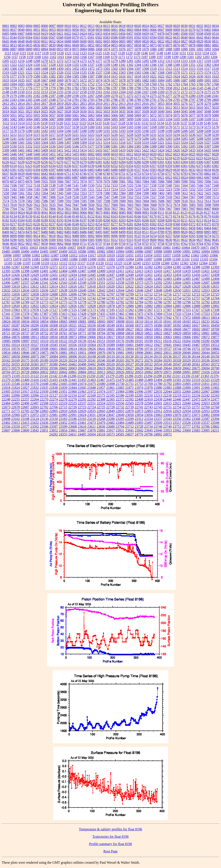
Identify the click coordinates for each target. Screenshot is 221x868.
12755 (186, 298)
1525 (52, 73)
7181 (6, 189)
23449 (54, 423)
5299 (6, 143)
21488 (139, 380)
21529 (215, 380)
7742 (21, 209)
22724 (92, 407)
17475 (139, 314)
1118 (45, 53)
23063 (158, 415)
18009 (196, 318)
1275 (83, 61)
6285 (130, 162)
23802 (215, 427)
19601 (54, 349)
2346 (37, 100)
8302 (153, 224)
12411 (120, 271)
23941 (129, 430)
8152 (91, 216)
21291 (139, 376)
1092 (200, 49)
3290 (76, 108)
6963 (200, 178)
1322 (13, 65)
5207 (192, 131)
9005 (29, 236)
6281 (99, 162)
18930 (54, 337)
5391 (177, 146)
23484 (120, 423)
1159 (30, 57)
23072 (186, 415)
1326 (37, 65)
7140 (68, 185)
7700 (6, 209)
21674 (82, 384)
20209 (54, 360)
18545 (54, 329)
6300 (153, 162)
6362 (192, 166)
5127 (114, 123)
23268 (101, 419)
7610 (184, 201)
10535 (73, 251)
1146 (144, 53)
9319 (145, 240)
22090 (16, 395)
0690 (83, 41)
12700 (82, 294)
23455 (73, 423)
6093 (21, 158)
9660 (52, 244)
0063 (130, 30)
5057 (52, 115)
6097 (52, 158)
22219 (177, 395)
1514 (184, 69)
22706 (54, 407)
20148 (205, 357)
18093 (101, 322)
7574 (6, 201)
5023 (29, 111)
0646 (13, 41)
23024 (82, 415)
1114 (15, 53)
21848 (92, 388)
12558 (120, 283)
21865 (120, 388)
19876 (54, 353)
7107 (21, 185)
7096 (208, 181)
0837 (44, 45)
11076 (26, 259)
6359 (169, 166)
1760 (153, 84)
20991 (186, 372)
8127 (207, 213)
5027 (60, 111)
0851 (83, 45)
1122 (76, 53)
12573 (139, 283)
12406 (73, 271)
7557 (153, 197)
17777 (101, 318)
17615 (35, 318)
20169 (16, 360)
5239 (215, 135)
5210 (215, 131)
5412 (68, 150)
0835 (29, 45)
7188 (60, 189)
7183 (21, 189)
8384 (37, 228)
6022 (169, 154)
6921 (161, 178)
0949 (52, 49)
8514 (153, 232)
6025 (192, 154)
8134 (13, 216)
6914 (107, 178)
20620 (110, 368)
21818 (6, 388)
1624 (177, 76)
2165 (130, 92)
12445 (92, 275)
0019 (130, 26)
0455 (114, 34)
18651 (158, 329)
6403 (76, 170)
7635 (52, 205)
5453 (68, 154)
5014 (184, 108)
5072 (153, 115)
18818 (129, 333)
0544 (13, 37)
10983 (110, 251)
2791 (153, 100)
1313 (169, 61)
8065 (76, 213)
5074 (169, 115)
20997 (196, 372)
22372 (120, 399)
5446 (13, 154)
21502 (186, 380)
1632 (215, 76)
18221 (196, 322)
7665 (138, 205)
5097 (122, 119)
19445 (186, 345)
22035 (158, 392)
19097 (25, 341)
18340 (101, 325)
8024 (21, 213)
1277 (99, 61)
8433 (138, 228)
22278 (63, 399)
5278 (130, 139)
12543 (63, 283)
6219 (176, 158)
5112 (6, 123)
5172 (184, 127)
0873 (153, 45)
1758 (138, 84)
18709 (215, 329)
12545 (73, 283)
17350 (16, 314)
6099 (68, 158)
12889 (205, 306)
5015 (192, 108)
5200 (177, 131)
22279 (73, 399)
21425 (44, 380)
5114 (21, 123)
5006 (122, 108)
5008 (138, 108)
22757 (196, 407)
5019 (6, 111)
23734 (148, 427)
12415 (148, 271)
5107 (192, 119)
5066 (114, 115)
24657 (129, 434)
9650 (13, 244)
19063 (167, 337)
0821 (153, 41)
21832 (35, 388)
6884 (60, 178)
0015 (107, 26)
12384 (167, 267)
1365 (6, 69)
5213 (21, 135)
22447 (186, 399)
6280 (91, 162)
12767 (6, 302)
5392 (184, 146)
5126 (106, 123)
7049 (37, 181)
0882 (215, 45)
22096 (35, 395)
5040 (161, 111)
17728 (82, 318)
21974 (101, 392)
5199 (169, 131)
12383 (158, 267)
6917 (130, 178)
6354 (130, 166)
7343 (52, 193)
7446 (21, 197)
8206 (145, 220)
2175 (208, 92)
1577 (13, 76)
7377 (91, 193)
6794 (192, 174)
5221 (76, 135)
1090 (184, 49)
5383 (122, 146)
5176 (215, 127)
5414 (83, 150)
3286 (44, 108)
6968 (215, 178)
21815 (215, 384)
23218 (92, 419)
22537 (82, 403)
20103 (82, 357)
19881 (63, 353)
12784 (139, 302)
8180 (215, 216)
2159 (91, 92)
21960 (73, 392)
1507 (138, 69)
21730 (120, 384)
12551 (101, 283)
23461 (82, 423)
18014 (215, 318)
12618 (92, 286)
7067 (68, 181)
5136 (176, 123)
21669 (73, 384)
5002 (91, 108)
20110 (111, 357)
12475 (92, 279)
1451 (68, 69)
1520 (13, 73)
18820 (139, 333)
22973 (44, 415)
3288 (60, 108)
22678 (16, 407)
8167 (145, 216)
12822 (35, 306)
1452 (76, 69)
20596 (54, 368)
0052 (44, 30)
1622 (161, 76)
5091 (84, 119)
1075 (114, 49)
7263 (37, 193)
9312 (114, 240)
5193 (122, 131)
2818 (52, 104)
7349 (68, 193)
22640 (186, 403)
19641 (101, 349)
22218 (167, 395)
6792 (177, 174)
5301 (21, 143)
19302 (6, 345)
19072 (205, 337)
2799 (208, 100)
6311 (21, 166)
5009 (145, 108)
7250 (177, 189)
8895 (208, 232)
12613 (44, 286)
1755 (114, 84)
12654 (215, 290)
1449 (52, 69)
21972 (92, 392)
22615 (167, 403)
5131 (137, 123)
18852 (196, 333)
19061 (158, 337)
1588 (99, 76)
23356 (177, 419)
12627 (177, 286)
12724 (205, 294)
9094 (99, 236)
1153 (198, 53)
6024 (184, 154)
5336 (52, 146)
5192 (114, 131)
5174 (200, 127)
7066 (60, 181)
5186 (68, 131)
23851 (44, 430)
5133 (153, 123)
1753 (99, 84)
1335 (76, 65)
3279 (208, 104)
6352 (114, 166)
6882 (44, 178)
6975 (21, 181)
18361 (120, 325)
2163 (114, 92)
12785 (148, 302)
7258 (6, 193)
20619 (101, 368)
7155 (130, 185)
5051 (13, 115)
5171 (177, 127)
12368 (25, 267)
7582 (29, 201)
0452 (91, 34)
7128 (44, 185)
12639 (73, 290)
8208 (161, 220)
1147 (152, 53)
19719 (158, 349)
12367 (16, 267)
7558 (161, 197)
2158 (83, 92)
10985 (129, 251)
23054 (139, 415)
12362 (184, 263)
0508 (200, 34)
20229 (82, 360)
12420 (196, 271)
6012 (130, 154)
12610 (16, 286)
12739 (73, 298)
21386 (16, 380)
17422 (73, 314)
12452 (158, 275)
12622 (129, 286)
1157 (15, 57)
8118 (169, 213)
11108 (36, 263)
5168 (153, 127)
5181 (37, 131)
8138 (21, 216)
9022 (60, 236)
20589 (35, 368)
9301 (60, 240)
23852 (54, 430)
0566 (44, 37)
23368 (196, 419)
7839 (83, 209)
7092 (192, 181)
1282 (138, 61)
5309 (83, 143)
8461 (200, 228)
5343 (60, 146)
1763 (177, 84)
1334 (68, 65)
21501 (177, 380)
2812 (6, 104)
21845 (82, 388)
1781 (68, 88)
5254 (107, 139)
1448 (44, 69)
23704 (120, 427)
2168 (153, 92)
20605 (82, 368)
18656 (167, 329)
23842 (35, 430)
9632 (184, 240)
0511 (6, 37)
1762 (169, 84)
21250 (91, 376)
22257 (25, 399)
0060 (107, 30)
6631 (184, 170)
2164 (122, 92)
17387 (44, 314)
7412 (184, 193)
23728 (139, 427)
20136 (167, 357)
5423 (153, 150)
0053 (52, 30)
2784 (99, 100)
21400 (25, 380)
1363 (208, 65)
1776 (29, 88)
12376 (92, 267)
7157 (145, 185)
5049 (215, 111)
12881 (139, 306)
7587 (52, 201)
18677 (186, 329)
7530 (76, 197)
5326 (200, 143)
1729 (37, 84)
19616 (82, 349)
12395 (6, 271)
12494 (215, 279)
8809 (177, 232)
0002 (13, 26)
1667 (44, 80)
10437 (72, 248)
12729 (25, 298)
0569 (68, 37)
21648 (44, 384)
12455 (186, 275)
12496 (6, 283)
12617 (82, 286)
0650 (37, 41)
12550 (92, 283)
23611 (91, 427)
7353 (83, 193)
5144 (21, 127)
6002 (91, 154)
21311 (176, 376)
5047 (200, 111)
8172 (161, 216)
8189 (44, 220)
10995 (215, 251)
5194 (130, 131)
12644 (120, 290)
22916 (167, 411)
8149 (76, 216)
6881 (37, 178)
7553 (138, 197)
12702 (101, 294)
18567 (82, 329)
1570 (177, 73)
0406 (13, 34)
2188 (60, 96)
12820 (16, 306)
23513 (167, 423)
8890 (200, 232)
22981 (54, 415)
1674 (99, 80)
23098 (6, 419)
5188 (83, 131)
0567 (52, 37)
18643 (148, 329)
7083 (138, 181)
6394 (37, 170)
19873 (35, 353)
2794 (169, 100)
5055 (37, 115)
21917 (25, 392)
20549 (186, 364)
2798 (200, 100)
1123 (83, 53)
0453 (99, 34)
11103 (204, 259)
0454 (107, 34)
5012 (169, 108)
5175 (208, 127)
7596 (91, 201)
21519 (196, 380)
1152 (190, 53)
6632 (192, 170)
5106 (185, 119)
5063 (91, 115)
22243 (215, 395)
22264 (35, 399)
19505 (205, 345)
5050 (6, 115)
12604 (177, 283)
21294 (148, 376)
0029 (177, 26)
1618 (138, 76)
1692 (215, 80)
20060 (25, 357)
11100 (176, 259)
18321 (73, 325)
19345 (54, 345)
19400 (120, 345)
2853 (83, 104)
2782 (83, 100)
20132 (139, 357)
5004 (107, 108)
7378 (99, 193)
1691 (208, 80)
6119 (122, 158)
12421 (205, 271)
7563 (177, 197)
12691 (63, 294)
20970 (158, 372)
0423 (76, 34)
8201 (114, 220)
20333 (196, 360)
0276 (200, 30)
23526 (186, 423)
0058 (91, 30)
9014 (37, 236)
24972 (167, 434)
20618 (92, 368)
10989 (167, 251)
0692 (99, 41)
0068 (169, 30)
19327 (35, 345)
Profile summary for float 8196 (110, 844)
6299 (145, 162)
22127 (54, 395)
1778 (44, 88)
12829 (101, 306)
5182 (44, 131)
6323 (29, 166)
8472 (13, 232)
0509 (208, 34)
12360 (165, 263)
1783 (83, 88)
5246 (52, 139)
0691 (91, 41)
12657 (25, 294)
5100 (138, 119)
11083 (45, 259)
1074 (107, 49)
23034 (101, 415)
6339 (91, 166)
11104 (213, 259)
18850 (186, 333)
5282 (161, 139)
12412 (129, 271)
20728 (25, 372)
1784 (91, 88)
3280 (215, 104)
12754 (177, 298)
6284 (122, 162)
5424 (161, 150)
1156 (7, 57)
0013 (91, 26)
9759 (169, 244)
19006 (92, 337)
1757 (130, 84)
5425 (169, 150)
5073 (161, 115)
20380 (54, 364)
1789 (130, 88)
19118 (53, 341)
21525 (205, 380)
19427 (158, 345)
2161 (99, 92)
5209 (208, 131)
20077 (44, 357)
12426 (16, 275)
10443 (100, 248)
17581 (6, 318)
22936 (196, 411)
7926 (145, 209)
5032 (99, 111)
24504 (92, 434)
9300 (52, 240)
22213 (158, 395)
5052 (21, 115)
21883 (167, 388)
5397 (208, 146)
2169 (161, 92)
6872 (215, 174)
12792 (205, 302)
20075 (35, 357)
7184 (29, 189)
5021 (21, 111)
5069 (138, 115)
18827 (167, 333)
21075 (6, 376)
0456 (122, 34)
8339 (169, 224)
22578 (139, 403)
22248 (6, 399)
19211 (158, 341)
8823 (192, 232)
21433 (54, 380)
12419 (186, 271)
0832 (6, 45)
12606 (196, 283)
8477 (37, 232)
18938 (63, 337)
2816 (37, 104)
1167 (91, 57)
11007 (54, 255)
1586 (83, 76)
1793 (153, 88)
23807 (6, 430)
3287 (52, 108)
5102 (153, 119)
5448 (29, 154)
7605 (153, 201)
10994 (205, 251)
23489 (129, 423)
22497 (35, 403)
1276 (91, 61)
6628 (161, 170)
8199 (99, 220)
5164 (122, 127)
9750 (122, 244)
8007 (208, 209)
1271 (52, 61)
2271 (122, 96)
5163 (114, 127)
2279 (184, 96)
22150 (63, 395)
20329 (186, 360)
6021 (161, 154)
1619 (145, 76)
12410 (110, 271)
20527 (129, 364)
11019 (111, 255)
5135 (168, 123)
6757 (169, 174)
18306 (44, 325)
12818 (215, 302)
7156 (137, 185)
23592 (35, 427)
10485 (6, 251)
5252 (99, 139)
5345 (68, 146)
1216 (21, 61)
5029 (76, 111)
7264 (44, 193)
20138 (186, 357)
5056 (44, 115)
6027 (208, 154)
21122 (35, 376)
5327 (208, 143)
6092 (14, 158)
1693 (6, 84)
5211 (6, 135)
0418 (37, 34)
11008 (64, 255)
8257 (107, 224)
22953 (205, 411)
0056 (76, 30)
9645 (215, 240)
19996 (139, 353)
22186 (120, 395)
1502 (114, 69)
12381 (139, 267)
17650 (44, 318)
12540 (35, 283)
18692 (196, 329)
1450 (60, 69)
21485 (129, 380)
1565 (138, 73)
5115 (29, 123)
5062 (83, 115)
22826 (73, 411)
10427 (15, 248)
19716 (148, 349)
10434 (43, 248)
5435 (208, 150)
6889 (91, 178)
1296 (153, 61)
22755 (186, 407)
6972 (13, 181)
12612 (35, 286)
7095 (200, 181)
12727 (6, 298)
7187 (52, 189)
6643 (52, 174)
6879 (29, 178)
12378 (110, 267)
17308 (177, 310)
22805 (54, 411)
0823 (169, 41)
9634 (192, 240)
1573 (200, 73)
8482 (60, 232)
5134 (161, 123)
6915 (114, 178)
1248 (29, 61)
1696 (29, 84)
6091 (6, 158)
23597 (54, 427)
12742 (92, 298)
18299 (35, 325)
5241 (13, 139)
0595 (161, 37)
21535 (6, 384)
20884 (82, 372)
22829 (82, 411)
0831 (215, 41)
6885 (68, 178)
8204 (130, 220)
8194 (68, 220)
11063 (195, 255)
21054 (215, 372)
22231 (186, 395)
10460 (157, 248)
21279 (110, 376)
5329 (6, 146)
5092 (91, 119)
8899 (13, 236)
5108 (200, 119)
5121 (67, 123)
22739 (129, 407)
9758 (161, 244)
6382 (215, 166)
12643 (110, 290)
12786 (158, 302)
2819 (60, 104)
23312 (139, 419)
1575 (215, 73)
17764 (92, 318)
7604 (145, 201)
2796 (184, 100)
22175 (101, 395)
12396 (16, 271)
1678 (122, 80)
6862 (208, 174)
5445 (6, 154)
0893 (37, 49)
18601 (110, 329)
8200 (107, 220)
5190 (99, 131)
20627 (129, 368)
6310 (13, 166)
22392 (129, 399)
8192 (52, 220)
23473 (92, 423)
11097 (148, 259)
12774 (54, 302)
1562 (114, 73)
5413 (76, 150)
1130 (137, 53)
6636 (215, 170)
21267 (101, 376)
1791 (145, 88)
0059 (99, 30)
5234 (177, 135)
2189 (68, 96)
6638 (13, 174)
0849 (76, 45)
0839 (52, 45)
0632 (169, 37)
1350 (184, 65)
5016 (200, 108)
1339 (107, 65)
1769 (6, 88)
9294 (37, 240)
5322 (169, 143)
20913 (101, 372)
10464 (186, 248)
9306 (99, 240)
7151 (99, 185)
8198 (91, 220)
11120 (100, 263)
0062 (122, 30)
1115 (23, 53)
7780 (29, 209)
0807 (130, 41)
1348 (169, 65)
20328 (177, 360)
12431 (54, 275)
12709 (129, 294)
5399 (6, 150)
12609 (6, 286)
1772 (21, 88)
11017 (92, 255)
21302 (167, 376)
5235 (184, 135)
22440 (167, 399)
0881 (208, 45)
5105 (177, 119)
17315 (186, 310)
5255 (114, 139)
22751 (167, 407)
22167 (82, 395)
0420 (52, 34)
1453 (83, 69)
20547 (177, 364)
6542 (145, 170)
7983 (184, 209)
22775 (16, 411)
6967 (208, 178)
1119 (53, 53)
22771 (6, 411)
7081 (122, 181)
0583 (107, 37)
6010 (114, 154)
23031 (92, 415)
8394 (83, 228)
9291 (21, 240)
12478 (120, 279)
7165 (192, 185)
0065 (145, 30)
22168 (92, 395)
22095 (25, 395)
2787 (122, 100)
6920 (153, 178)
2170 (169, 92)
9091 (83, 236)
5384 (130, 146)
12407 (82, 271)
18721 (6, 333)
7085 (153, 181)
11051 (129, 255)
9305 (91, 240)
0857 (130, 45)
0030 (184, 26)
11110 (45, 263)
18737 (25, 333)
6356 (145, 166)
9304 (83, 240)
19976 (110, 353)
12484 (177, 279)
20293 (167, 360)
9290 (13, 240)
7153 (114, 185)
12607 (205, 283)
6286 (138, 162)
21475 (110, 380)
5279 (138, 139)
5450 (44, 154)
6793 (184, 174)
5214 (29, 135)
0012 (83, 26)
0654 (60, 41)
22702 (44, 407)
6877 (21, 178)
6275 (52, 162)
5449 (37, 154)
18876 (16, 337)
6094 (29, 158)
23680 (110, 427)
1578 (21, 76)
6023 (177, 154)
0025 (153, 26)
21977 (110, 392)
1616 (122, 76)
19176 (120, 341)
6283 (114, 162)
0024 (145, 26)
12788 (177, 302)
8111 (161, 213)
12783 (129, 302)
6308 (215, 162)
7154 (122, 185)
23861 (73, 430)
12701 (92, 294)
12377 (101, 267)
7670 (161, 205)
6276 (60, 162)
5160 (91, 127)
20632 (148, 368)
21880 (158, 388)
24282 (54, 434)
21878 (148, 388)
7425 (208, 193)
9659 (44, 244)
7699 (215, 205)
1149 (167, 53)
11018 (101, 255)
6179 (153, 158)
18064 (54, 322)
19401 (129, 345)
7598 (107, 201)
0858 (138, 45)
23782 (196, 427)
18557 (73, 329)
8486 (83, 232)
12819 (6, 306)
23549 (215, 423)
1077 (130, 49)
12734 (54, 298)
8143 (44, 216)
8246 (68, 224)
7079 (107, 181)
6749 (107, 174)
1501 (107, 69)
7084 (145, 181)
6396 (44, 170)
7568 (200, 197)
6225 (215, 158)
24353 (63, 434)
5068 (130, 115)
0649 (29, 41)
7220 (145, 189)
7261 (21, 193)
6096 (45, 158)
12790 (186, 302)
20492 (92, 364)
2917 (153, 104)
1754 (107, 84)
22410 (148, 399)
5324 (184, 143)
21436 (63, 380)
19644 (110, 349)
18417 (196, 325)
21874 (139, 388)
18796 (110, 333)
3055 (177, 104)
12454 (177, 275)
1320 (215, 61)
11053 (139, 255)
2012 (177, 88)
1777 (37, 88)
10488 (16, 251)
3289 (68, 108)
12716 (167, 294)
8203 (122, 220)
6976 (29, 181)
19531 (6, 349)
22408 (139, 399)
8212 (192, 220)
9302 (68, 240)
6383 (6, 170)
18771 (82, 333)
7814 (60, 209)
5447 (21, 154)
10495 (44, 251)
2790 (145, 100)
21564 (25, 384)
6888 (83, 178)
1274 (76, 61)
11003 (45, 255)
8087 (130, 213)
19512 (215, 345)
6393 (29, 170)
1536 (91, 73)
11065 (204, 255)
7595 (83, 201)
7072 (76, 181)
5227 (122, 135)
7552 (130, 197)
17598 (16, 318)
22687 (25, 407)
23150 (54, 419)
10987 (148, 251)
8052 (60, 213)
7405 (169, 193)
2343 (13, 100)
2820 (68, 104)
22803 (44, 411)
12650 (177, 290)
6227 (13, 162)
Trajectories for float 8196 (110, 837)
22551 (92, 403)
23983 (196, 430)
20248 (110, 360)
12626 (167, 286)
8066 (84, 213)
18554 (63, 329)
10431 (24, 248)
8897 (215, 232)
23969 (186, 430)
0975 (76, 49)
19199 (148, 341)
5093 (99, 119)
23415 (25, 423)
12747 (120, 298)
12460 (16, 279)
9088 (76, 236)
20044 (205, 353)
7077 (91, 181)
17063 (16, 310)
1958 (169, 88)
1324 (29, 65)
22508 (44, 403)
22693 (35, 407)
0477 (153, 34)
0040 (21, 30)
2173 (192, 92)
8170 (153, 216)
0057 (83, 30)
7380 (107, 193)
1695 (21, 84)
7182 (13, 189)
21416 (35, 380)
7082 (130, 181)
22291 (82, 399)
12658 (35, 294)
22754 (177, 407)
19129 (73, 341)
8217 (13, 224)
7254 (208, 189)
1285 (145, 61)
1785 (99, 88)
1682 (145, 80)
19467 (196, 345)
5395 (192, 146)
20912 (92, 372)
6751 (122, 174)
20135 (158, 357)
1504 (130, 69)
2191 (83, 96)
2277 (169, 96)
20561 (196, 364)
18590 (92, 329)
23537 (205, 423)
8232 (44, 224)
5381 (114, 146)
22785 (25, 411)
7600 (122, 201)
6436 (83, 170)
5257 (122, 139)
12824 (54, 306)
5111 (215, 119)
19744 (177, 349)
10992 (196, 251)
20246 (101, 360)
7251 (184, 189)
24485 (82, 434)
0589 (122, 37)
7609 (177, 201)
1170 (114, 57)
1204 (214, 57)
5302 (29, 143)
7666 (145, 205)
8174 (177, 216)
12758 (205, 298)
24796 (148, 434)
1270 (44, 61)
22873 (139, 411)
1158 (22, 57)
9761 (177, 244)
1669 (60, 80)
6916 (122, 178)
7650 (91, 205)
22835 (92, 411)
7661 (122, 205)
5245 (44, 139)
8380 (6, 228)
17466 (129, 314)
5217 (52, 135)
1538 (107, 73)
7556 (145, 197)
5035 (122, 111)
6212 (161, 158)
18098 (120, 322)
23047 (110, 415)
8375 (208, 224)
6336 (68, 166)
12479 (129, 279)
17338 (215, 310)
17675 (54, 318)
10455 (129, 248)
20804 (35, 372)
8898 (6, 236)
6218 (169, 158)
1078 (138, 49)
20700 (215, 368)
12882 (148, 306)
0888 (21, 49)
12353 (146, 263)
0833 (13, 45)
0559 (21, 37)
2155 (60, 92)
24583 (120, 434)
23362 (186, 419)
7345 (60, 193)
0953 (60, 49)
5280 (145, 139)
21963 (82, 392)
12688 (54, 294)
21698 (110, 384)
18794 (101, 333)
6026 (200, 154)
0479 (169, 34)
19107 (35, 341)
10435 (53, 248)
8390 (52, 228)
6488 (122, 170)
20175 (25, 360)
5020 (13, 111)
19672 (120, 349)
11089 (83, 259)
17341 (6, 314)
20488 (82, 364)
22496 (25, 403)
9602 (161, 240)
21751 (129, 384)
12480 (139, 279)
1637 (29, 80)
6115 (107, 158)
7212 (99, 189)
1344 (138, 65)
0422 (68, 34)
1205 (6, 61)
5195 (138, 131)
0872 (145, 45)
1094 (215, 49)
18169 (177, 322)
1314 (177, 61)
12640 (82, 290)
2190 (76, 96)
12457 (205, 275)
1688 (192, 80)
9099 (122, 236)
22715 (63, 407)
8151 (83, 216)
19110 (44, 341)
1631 (208, 76)
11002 (36, 255)
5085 (37, 119)
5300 (13, 143)
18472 (25, 329)
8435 (145, 228)
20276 (148, 360)
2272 (130, 96)
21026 (205, 372)
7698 (208, 205)
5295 (208, 139)
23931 (120, 430)
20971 (167, 372)
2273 (138, 96)
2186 (44, 96)
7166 (200, 185)
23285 (120, 419)
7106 (14, 185)
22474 (205, 399)
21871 (129, 388)
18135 (158, 322)
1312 (161, 61)
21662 (54, 384)
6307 (208, 162)
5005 (114, 108)
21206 (72, 376)
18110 (139, 322)
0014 (99, 26)
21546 (16, 384)
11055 (157, 255)
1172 (129, 57)
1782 (76, 88)
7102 (6, 185)
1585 (76, 76)
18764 (73, 333)
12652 (196, 290)
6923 (177, 178)
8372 (192, 224)
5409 (44, 150)
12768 (16, 302)
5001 (83, 108)
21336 (186, 376)
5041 (169, 111)
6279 (83, 162)
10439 (81, 248)
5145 (29, 127)
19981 (120, 353)
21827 (25, 388)
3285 (37, 108)
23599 (63, 427)
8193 (60, 220)
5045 (184, 111)
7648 (83, 205)
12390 (205, 267)
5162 (107, 127)
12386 (186, 267)
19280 (196, 341)
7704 (13, 209)
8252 (83, 224)
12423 (215, 271)
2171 (177, 92)
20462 (73, 364)
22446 (177, 399)
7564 (184, 197)
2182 (37, 96)
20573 (6, 368)
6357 (153, 166)
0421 (60, 34)
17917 (148, 318)
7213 (107, 189)
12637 (54, 290)
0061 (114, 30)
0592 (138, 37)
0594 (153, 37)
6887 (76, 178)
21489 (148, 380)
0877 (184, 45)
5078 (200, 115)
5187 (76, 131)
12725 (215, 294)
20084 (54, 357)
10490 (25, 251)
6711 (68, 174)
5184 (60, 131)
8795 (169, 232)
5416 (99, 150)
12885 (177, 306)
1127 (114, 53)
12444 (82, 275)
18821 (148, 333)
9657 (37, 244)
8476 (29, 232)
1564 (130, 73)
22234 (196, 395)
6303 (177, 162)
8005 (200, 209)
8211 (184, 220)
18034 (25, 322)
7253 (200, 189)
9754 (138, 244)
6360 (177, 166)
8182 (6, 220)
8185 (29, 220)
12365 (213, 263)
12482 (158, 279)
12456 (196, 275)
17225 (120, 310)
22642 (196, 403)
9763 (192, 244)
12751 (158, 298)
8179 (208, 216)
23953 (167, 430)
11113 (72, 263)
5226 (114, 135)
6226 (6, 162)
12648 (158, 290)
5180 (29, 131)
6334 (52, 166)
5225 (107, 135)
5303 (37, 143)
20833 (54, 372)
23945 (148, 430)
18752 (44, 333)
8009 (215, 209)
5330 (13, 146)
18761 (63, 333)
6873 (6, 178)
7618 (13, 205)
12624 (148, 286)
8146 (68, 216)
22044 (167, 392)
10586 (82, 251)
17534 (186, 314)
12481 (148, 279)
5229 (138, 135)
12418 (177, 271)
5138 (192, 123)
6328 (37, 166)
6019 (145, 154)
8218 (21, 224)
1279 (114, 61)
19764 (205, 349)
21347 (196, 376)
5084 (29, 119)
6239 (37, 162)
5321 (161, 143)
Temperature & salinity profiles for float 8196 (110, 829)
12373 (73, 267)
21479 (120, 380)
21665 (63, 384)
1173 (137, 57)
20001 (148, 353)
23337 (158, 419)
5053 (29, 115)
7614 (215, 201)
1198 (167, 57)
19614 (73, 349)
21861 (110, 388)
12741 (82, 298)
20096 (73, 357)
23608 (73, 427)
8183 (13, 220)
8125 (192, 213)
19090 (16, 341)
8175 (184, 216)
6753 (138, 174)
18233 (205, 322)
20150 (215, 357)
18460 (6, 329)
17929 (158, 318)
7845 (91, 209)
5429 (184, 150)
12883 (158, 306)
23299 (129, 419)
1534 (76, 73)
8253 (91, 224)
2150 (21, 92)
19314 (16, 345)
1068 (99, 49)
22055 (177, 392)
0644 (215, 37)
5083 (21, 119)
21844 (73, 388)
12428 (25, 275)
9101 (130, 236)
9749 (114, 244)
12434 (73, 275)
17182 (101, 310)
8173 (169, 216)
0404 (215, 30)
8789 (161, 232)
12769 (25, 302)
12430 (44, 275)
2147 (215, 88)
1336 (83, 65)
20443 (63, 364)
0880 (200, 45)
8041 (45, 213)
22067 (205, 392)
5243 (29, 139)
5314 (107, 143)
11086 (73, 259)
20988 (177, 372)
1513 (177, 69)
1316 (192, 61)
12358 (156, 263)
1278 (107, 61)
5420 (130, 150)
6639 (21, 174)
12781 (110, 302)
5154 (44, 127)
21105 (16, 376)
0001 (6, 26)
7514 (60, 197)
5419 (122, 150)
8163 (114, 216)
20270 (129, 360)
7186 (44, 189)
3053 (161, 104)
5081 (6, 119)
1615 (114, 76)
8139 (29, 216)
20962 (148, 372)
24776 (139, 434)
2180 (21, 96)
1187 (144, 57)
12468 (54, 279)
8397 (99, 228)
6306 (200, 162)
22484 (6, 403)
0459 (145, 34)
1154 (206, 53)
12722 (186, 294)
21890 (186, 388)
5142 (6, 127)
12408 (92, 271)
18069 (73, 322)
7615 (6, 205)
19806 (215, 349)
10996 (7, 255)
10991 (186, 251)
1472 (91, 69)
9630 (169, 240)
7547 (107, 197)
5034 (114, 111)
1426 (29, 69)
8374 (200, 224)
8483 (68, 232)
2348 (52, 100)
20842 (63, 372)
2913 (122, 104)
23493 (139, 423)
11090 (92, 259)
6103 (91, 158)
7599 (114, 201)
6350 (107, 166)
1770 (13, 88)
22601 (158, 403)
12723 (196, 294)
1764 (184, 84)
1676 (107, 80)
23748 (158, 427)
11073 (8, 259)
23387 (205, 419)
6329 (44, 166)
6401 (68, 170)
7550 (122, 197)
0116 (184, 30)
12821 (25, 306)
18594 (101, 329)
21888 (177, 388)
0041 (29, 30)
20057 (6, 357)
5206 (184, 131)
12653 (205, 290)
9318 (138, 240)
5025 (44, 111)
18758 (54, 333)
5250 (83, 139)
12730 (35, 298)
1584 (68, 76)
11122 (109, 263)
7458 (29, 197)
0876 (177, 45)
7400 (153, 193)
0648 (21, 41)
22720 (73, 407)
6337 (76, 166)
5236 (192, 135)
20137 (177, 357)
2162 (107, 92)
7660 (114, 205)
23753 (177, 427)
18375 (148, 325)
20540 (167, 364)
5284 (177, 139)
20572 (215, 364)
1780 (60, 88)
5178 (13, 131)
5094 (107, 119)
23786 (205, 427)
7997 (192, 209)
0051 (37, 30)
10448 (110, 248)
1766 (200, 84)
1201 (191, 57)
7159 (161, 185)
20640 (158, 368)
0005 (37, 26)
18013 (205, 318)
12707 (110, 294)
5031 (91, 111)
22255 (16, 399)
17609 (25, 318)
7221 (153, 189)
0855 (114, 45)
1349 (177, 65)
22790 (35, 411)
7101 (215, 181)
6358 (161, 166)
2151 (29, 92)
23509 (158, 423)
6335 (60, 166)
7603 (138, 201)
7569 (208, 197)
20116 (120, 357)
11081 (36, 259)
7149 (83, 185)
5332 (29, 146)
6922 (169, 178)
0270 (192, 30)
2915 (138, 104)
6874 (13, 178)
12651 (186, 290)
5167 (145, 127)
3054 (169, 104)
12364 (203, 263)
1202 (198, 57)
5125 (98, 123)
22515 (54, 403)
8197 (83, 220)
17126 (44, 310)
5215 (37, 135)
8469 (6, 232)
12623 (139, 286)
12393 (215, 267)
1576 (6, 76)
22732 (120, 407)
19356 (73, 345)
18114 (148, 322)
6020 (153, 154)
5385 (138, 146)
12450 (139, 275)
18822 (158, 333)
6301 (161, 162)
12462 (35, 279)
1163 (61, 57)
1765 (192, 84)
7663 (130, 205)
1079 (145, 49)
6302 (169, 162)
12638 (63, 290)
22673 (6, 407)
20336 (205, 360)
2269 (107, 96)
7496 (52, 197)
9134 (145, 236)
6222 (192, 158)
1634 (13, 80)
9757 (153, 244)
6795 (200, 174)
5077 (192, 115)
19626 (92, 349)
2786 (114, 100)
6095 (37, 158)
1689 (200, 80)
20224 (73, 360)
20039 (177, 353)
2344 (21, 100)
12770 (35, 302)
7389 (130, 193)
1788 (122, 88)
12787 (167, 302)
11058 (176, 255)
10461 (167, 248)
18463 (16, 329)
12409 (101, 271)
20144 (196, 357)
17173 (92, 310)
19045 (139, 337)
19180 (129, 341)
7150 (91, 185)
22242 (205, 395)
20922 (110, 372)
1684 (161, 80)
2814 (21, 104)
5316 (122, 143)
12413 (139, 271)
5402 (29, 150)
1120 (60, 53)
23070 (177, 415)
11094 (130, 259)
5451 (52, 154)
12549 (82, 283)
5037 (138, 111)
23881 (101, 430)
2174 (200, 92)
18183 (186, 322)
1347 (161, 65)
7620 (29, 205)
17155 (73, 310)
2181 (29, 96)
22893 (148, 411)
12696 (73, 294)
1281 (130, 61)
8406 (114, 228)
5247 (60, 139)
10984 (120, 251)
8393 (76, 228)
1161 (45, 57)
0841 (68, 45)
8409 (130, 228)
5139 (199, 123)
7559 (169, 197)
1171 (122, 57)
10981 (92, 251)
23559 (16, 427)
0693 (107, 41)
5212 (13, 135)
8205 (138, 220)
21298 (158, 376)
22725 (101, 407)
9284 (6, 240)
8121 (176, 213)
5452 (60, 154)
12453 (167, 275)
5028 (68, 111)
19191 (139, 341)
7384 (122, 193)
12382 (148, 267)
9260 (177, 236)
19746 (186, 349)
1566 (145, 73)
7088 (169, 181)
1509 (145, 69)
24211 (215, 430)
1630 (200, 76)
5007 (130, 108)
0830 (208, 41)
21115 (25, 376)
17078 (35, 310)
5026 (52, 111)
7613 (208, 201)
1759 (145, 84)
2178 (6, 96)
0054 (60, 30)
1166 (83, 57)
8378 (215, 224)
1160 (37, 57)
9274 (208, 236)
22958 (6, 415)
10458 (148, 248)
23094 (215, 415)
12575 (148, 283)
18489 (35, 329)
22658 (215, 403)
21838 (54, 388)
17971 (177, 318)
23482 (110, 423)
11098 (158, 259)
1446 (37, 69)
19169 (110, 341)
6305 (192, 162)
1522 (29, 73)
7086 (161, 181)
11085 (64, 259)
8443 (153, 228)
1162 (53, 57)
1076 (122, 49)
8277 (114, 224)
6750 (114, 174)
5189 (91, 131)
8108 (153, 213)
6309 (6, 166)
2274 (145, 96)
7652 (99, 205)
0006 (44, 26)
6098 (60, 158)
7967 (169, 209)
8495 (99, 232)
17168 (82, 310)
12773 (44, 302)
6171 (137, 158)
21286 (129, 376)
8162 (107, 216)
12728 (16, 298)
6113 (99, 158)
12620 (110, 286)
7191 (83, 189)
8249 (76, 224)
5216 (44, 135)
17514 (167, 314)
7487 (44, 197)
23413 (16, 423)
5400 (13, 150)
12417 (167, 271)
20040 (186, 353)
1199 (175, 57)
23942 (139, 430)
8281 (130, 224)
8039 (37, 213)
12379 (120, 267)
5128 (122, 123)
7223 (169, 189)
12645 (129, 290)
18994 (82, 337)
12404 (63, 271)
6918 (138, 178)
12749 (139, 298)
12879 (120, 306)
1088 (169, 49)
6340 (99, 166)
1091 (192, 49)
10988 (158, 251)
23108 (25, 419)
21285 (120, 376)
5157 (68, 127)
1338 (99, 65)
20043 (196, 353)
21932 (35, 392)
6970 (6, 181)
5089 (68, 119)
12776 (73, 302)
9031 (68, 236)
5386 (145, 146)
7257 (215, 189)
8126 (200, 213)
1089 (177, 49)
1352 (200, 65)
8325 (161, 224)
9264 (184, 236)
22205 (139, 395)
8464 (208, 228)
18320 (63, 325)
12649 (167, 290)
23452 (63, 423)
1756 (122, 84)
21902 (215, 388)
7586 (44, 201)
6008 (107, 154)
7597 (99, 201)
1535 (83, 73)
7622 (37, 205)
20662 (186, 368)
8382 (21, 228)
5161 (99, 127)
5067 (122, 115)
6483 (91, 170)
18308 (54, 325)
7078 (99, 181)
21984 (120, 392)
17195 (110, 310)
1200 (183, 57)
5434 (200, 150)
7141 (75, 185)
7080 (114, 181)
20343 (215, 360)
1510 (153, 69)
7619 (21, 205)
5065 (107, 115)
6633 (200, 170)
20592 (44, 368)
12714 (158, 294)
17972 (186, 318)
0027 (161, 26)
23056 (148, 415)
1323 (21, 65)
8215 (215, 220)
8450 (177, 228)
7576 (13, 201)
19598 (44, 349)
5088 (60, 119)
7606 (161, 201)
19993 (129, 353)
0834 (21, 45)
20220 (63, 360)
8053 (68, 213)
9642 (208, 240)
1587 (91, 76)
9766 (215, 244)
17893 (129, 318)
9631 (177, 240)
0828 (192, 41)
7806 (52, 209)
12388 (196, 267)
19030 (129, 337)
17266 (139, 310)
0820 (145, 41)
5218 (60, 135)
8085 (122, 213)
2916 (145, 104)
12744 (101, 298)
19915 (73, 353)
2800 (215, 100)
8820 (184, 232)
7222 (161, 189)
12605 (186, 283)
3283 (21, 108)
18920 (44, 337)
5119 (52, 123)
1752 (91, 84)
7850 (107, 209)
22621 (177, 403)
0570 (76, 37)
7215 (122, 189)
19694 (129, 349)
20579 (16, 368)
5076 (184, 115)
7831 (68, 209)
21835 (44, 388)
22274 (54, 399)
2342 (6, 100)
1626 (192, 76)
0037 (13, 30)
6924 (184, 178)
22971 (25, 415)
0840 (60, 45)
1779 (52, 88)
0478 (161, 34)
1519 (6, 73)
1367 (21, 69)
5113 (13, 123)
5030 (83, 111)
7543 (91, 197)
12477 (110, 279)
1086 (153, 49)
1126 (106, 53)
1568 (161, 73)
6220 (184, 158)
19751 (196, 349)
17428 (82, 314)
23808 (16, 430)
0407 (21, 34)
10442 (91, 248)
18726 (16, 333)
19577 (25, 349)
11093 (120, 259)
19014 (101, 337)
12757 (196, 298)
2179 (13, 96)
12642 (101, 290)
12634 (25, 290)
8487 (91, 232)
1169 (106, 57)
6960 (192, 178)
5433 (192, 150)
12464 (44, 279)
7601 (130, 201)
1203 (206, 57)
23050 (129, 415)
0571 (83, 37)
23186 (73, 419)
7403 (161, 193)
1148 (160, 53)
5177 (6, 131)
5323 (177, 143)
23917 (110, 430)
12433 (63, 275)
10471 (205, 248)
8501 (130, 232)
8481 (52, 232)
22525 (73, 403)
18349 (110, 325)
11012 (73, 255)
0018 (122, 26)
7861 (122, 209)
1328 (52, 65)
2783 (91, 100)
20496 (101, 364)
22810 (63, 411)
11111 (54, 263)
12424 (6, 275)
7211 (91, 189)
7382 (114, 193)
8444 (161, 228)
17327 (196, 310)
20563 (205, 364)
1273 (68, 61)
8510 (138, 232)
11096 (139, 259)
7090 (184, 181)
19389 (110, 345)
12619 (101, 286)
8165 (130, 216)
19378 (101, 345)
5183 (52, 131)
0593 (145, 37)
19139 (82, 341)
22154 (73, 395)
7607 (169, 201)
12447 (110, 275)
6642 (44, 174)
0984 (83, 49)
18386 (158, 325)
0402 (208, 30)
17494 (158, 314)
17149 (63, 310)
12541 (44, 283)
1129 (129, 53)
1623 (169, 76)
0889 (29, 49)
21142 (53, 376)
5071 (145, 115)
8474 (21, 232)
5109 (208, 119)
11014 (83, 255)
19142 (92, 341)
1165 (76, 57)
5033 (107, 111)
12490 (205, 279)
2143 (184, 88)
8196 (76, 220)
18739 (35, 333)
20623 (120, 368)
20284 (158, 360)
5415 (91, 150)
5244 (37, 139)
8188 (37, 220)
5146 (37, 127)
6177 (145, 158)
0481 (177, 34)
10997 (17, 255)
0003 (21, 26)
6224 (207, 158)
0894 (44, 49)
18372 (139, 325)
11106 (17, 263)
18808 (120, 333)
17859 (110, 318)
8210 (177, 220)
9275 (215, 236)
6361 (184, 166)
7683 (192, 205)
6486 (114, 170)
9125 (138, 236)
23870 (92, 430)
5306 (60, 143)
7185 (37, 189)
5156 (60, 127)
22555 (110, 403)
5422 (145, 150)
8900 (21, 236)
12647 (148, 290)
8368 (177, 224)
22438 (158, 399)
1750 (76, 84)
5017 (208, 108)
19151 (101, 341)
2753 (60, 100)
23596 (44, 427)
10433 (34, 248)
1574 (208, 73)
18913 (35, 337)
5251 (91, 139)
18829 (177, 333)
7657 (107, 205)
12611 (25, 286)
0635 (177, 37)
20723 (16, 372)
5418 (114, 150)
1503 (122, 69)
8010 (6, 213)
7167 (207, 185)
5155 (52, 127)
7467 (37, 197)
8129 (215, 213)
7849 (99, 209)
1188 (152, 57)
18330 (92, 325)
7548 (114, 197)
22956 (215, 411)
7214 (114, 189)
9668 (76, 244)
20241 (92, 360)
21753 (139, 384)
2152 (37, 92)
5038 (145, 111)
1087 (161, 49)
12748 (129, 298)
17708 (63, 318)
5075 (177, 115)
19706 (139, 349)
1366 (13, 69)
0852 (91, 45)
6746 (83, 174)
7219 (138, 189)
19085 (6, 341)
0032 (200, 26)
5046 (192, 111)
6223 (200, 158)
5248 (68, 139)
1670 (68, 80)
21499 (167, 380)
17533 (177, 314)
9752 (130, 244)
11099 (167, 259)
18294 (25, 325)
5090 (76, 119)
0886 (6, 49)
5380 (107, 146)
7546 (99, 197)
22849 (110, 411)
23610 (82, 427)
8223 (29, 224)
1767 (208, 84)
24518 (101, 434)
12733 (44, 298)
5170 (169, 127)
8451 (184, 228)
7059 (52, 181)
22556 (120, 403)
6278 (76, 162)
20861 (73, 372)
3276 (184, 104)
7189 (68, 189)
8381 (13, 228)
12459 (6, 279)
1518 (215, 69)
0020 (138, 26)
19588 (35, 349)
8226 (37, 224)
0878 (192, 45)
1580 (37, 76)
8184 (21, 220)
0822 (161, 41)
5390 (169, 146)
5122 (75, 123)
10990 (177, 251)
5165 (130, 127)
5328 (215, 143)
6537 (138, 170)
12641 (92, 290)
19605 (63, 349)
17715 (73, 318)
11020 (120, 255)
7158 (153, 185)
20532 (148, 364)
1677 (114, 80)
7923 (138, 209)
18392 (177, 325)
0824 (177, 41)
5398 (215, 146)
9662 (60, 244)
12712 (148, 294)
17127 (54, 310)
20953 (139, 372)
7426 (215, 193)
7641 (60, 205)
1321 (6, 65)
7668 (153, 205)
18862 (215, 333)
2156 (68, 92)
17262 (129, 310)
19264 (186, 341)
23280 (110, 419)
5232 (161, 135)
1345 (145, 65)
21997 (148, 392)
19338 (44, 345)
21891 (196, 388)
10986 (139, 251)
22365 (110, 399)
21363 (205, 376)
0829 (200, 41)
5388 (153, 146)
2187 (52, 96)
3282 (13, 108)
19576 (16, 349)
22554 (101, 403)
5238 (208, 135)
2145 (200, 88)
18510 (44, 329)
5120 (60, 123)
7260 (13, 193)
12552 (110, 283)
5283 (169, 139)
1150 (175, 53)
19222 (177, 341)
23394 (215, 419)
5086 (45, 119)
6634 (208, 170)
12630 (205, 286)
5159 (83, 127)
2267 (91, 96)
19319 (25, 345)
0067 (161, 30)
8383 (29, 228)
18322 (82, 325)
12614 (54, 286)
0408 (29, 34)
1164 (68, 57)
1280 (122, 61)
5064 (99, 115)
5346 (76, 146)
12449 (129, 275)
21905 (6, 392)
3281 (6, 108)
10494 (35, 251)
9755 (145, 244)
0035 (6, 30)
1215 (13, 61)
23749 (167, 427)
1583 (60, 76)
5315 (114, 143)
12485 (186, 279)
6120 (130, 158)
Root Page (110, 851)
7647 (76, 205)
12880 (129, 306)
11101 (185, 259)
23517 (177, 423)
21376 (215, 376)
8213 (200, 220)
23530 (196, 423)
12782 (120, 302)
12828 (92, 306)
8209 (169, 220)
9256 (161, 236)
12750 (148, 298)
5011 (161, 108)
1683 (153, 80)
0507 (192, 34)
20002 (158, 353)
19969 (92, 353)
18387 (167, 325)
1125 (99, 53)
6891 (99, 178)
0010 (68, 26)
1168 (99, 57)
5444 (215, 150)
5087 (52, 119)
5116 (37, 123)
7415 (192, 193)
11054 (148, 255)
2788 (130, 100)
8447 (169, 228)
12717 (177, 294)
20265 (120, 360)
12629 (196, 286)
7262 (29, 193)
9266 (200, 236)
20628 (139, 368)
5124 (91, 123)
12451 (148, 275)
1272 (60, 61)
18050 (35, 322)
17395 (54, 314)
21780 (158, 384)
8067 (91, 213)
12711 (139, 294)
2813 (13, 104)
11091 (101, 259)
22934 (186, 411)
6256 (44, 162)
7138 (52, 185)
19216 (167, 341)
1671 (76, 80)
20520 (110, 364)
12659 (44, 294)
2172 (184, 92)
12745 (110, 298)
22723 (82, 407)
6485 (107, 170)
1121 (68, 53)
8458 (192, 228)
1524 (44, 73)
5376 (83, 146)
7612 (200, 201)
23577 (25, 427)
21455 (82, 380)
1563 (122, 73)
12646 (139, 290)
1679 (130, 80)
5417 (107, 150)
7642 (68, 205)
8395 (91, 228)
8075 (99, 213)
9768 (6, 248)
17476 (148, 314)
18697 (205, 329)
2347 (44, 100)
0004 (29, 26)
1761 (161, 84)
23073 (196, 415)
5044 (177, 111)
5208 (200, 131)
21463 (92, 380)
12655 (6, 294)
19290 (205, 341)
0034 (215, 26)
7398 (145, 193)
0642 (200, 37)
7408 (177, 193)
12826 (73, 306)
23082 (205, 415)
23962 (177, 430)
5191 (107, 131)
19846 (25, 353)
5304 (44, 143)
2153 (44, 92)
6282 (107, 162)
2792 (161, 100)
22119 (44, 395)
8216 (6, 224)
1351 (192, 65)
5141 (215, 123)
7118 (37, 185)
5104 (169, 119)
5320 (153, 143)
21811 (205, 384)
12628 (186, 286)
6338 (83, 166)
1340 (114, 65)
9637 (200, 240)
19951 (82, 353)
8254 (99, 224)
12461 (25, 279)
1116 (30, 53)
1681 (138, 80)
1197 (160, 57)
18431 (205, 325)
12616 (73, 286)
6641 (37, 174)
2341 (215, 96)
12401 (44, 271)
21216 (82, 376)
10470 (195, 248)
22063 (196, 392)
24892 (158, 434)
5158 (76, 127)
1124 (91, 53)
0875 (169, 45)
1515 (192, 69)
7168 (215, 185)
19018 (120, 337)
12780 (101, 302)
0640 (184, 37)
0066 (153, 30)
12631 (215, 286)
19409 (139, 345)
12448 (120, 275)
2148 (6, 92)
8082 (115, 213)
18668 (177, 329)
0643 (208, 37)
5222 (83, 135)
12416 (158, 271)
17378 (25, 314)
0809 (138, 41)
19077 (215, 337)
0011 (75, 26)
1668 (52, 80)
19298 (215, 341)
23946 (158, 430)
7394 (138, 193)
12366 (6, 267)
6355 (138, 166)
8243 (60, 224)
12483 (167, 279)
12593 (167, 283)
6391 (13, 170)
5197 (153, 131)
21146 (63, 376)
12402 (54, 271)
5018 (215, 108)
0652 (52, 41)
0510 (215, 34)
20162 (6, 360)
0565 (37, 37)
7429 (6, 197)
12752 (167, 298)
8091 (146, 213)
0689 (76, 41)
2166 (138, 92)
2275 (153, 96)
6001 (83, 154)
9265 (192, 236)
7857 (114, 209)
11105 (8, 263)
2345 (29, 100)
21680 (101, 384)
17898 (139, 318)
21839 (63, 388)
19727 (167, 349)
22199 (129, 395)
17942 (167, 318)
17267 (148, 310)
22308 (101, 399)
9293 (29, 240)
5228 (130, 135)
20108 (92, 357)
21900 (205, 388)
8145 (60, 216)
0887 (13, 49)
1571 (184, 73)
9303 (76, 240)
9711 (83, 244)
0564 (29, 37)
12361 (175, 263)
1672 (83, 80)
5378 (99, 146)
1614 (107, 76)
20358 (25, 364)
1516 (200, 69)
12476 (101, 279)
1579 (29, 76)
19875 (44, 353)
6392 (21, 170)
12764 (215, 298)
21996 (139, 392)
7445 (13, 197)
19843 (16, 353)
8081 (107, 213)
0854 (107, 45)
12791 (196, 302)
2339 (200, 96)
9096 (114, 236)
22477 (215, 399)
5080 (215, 115)
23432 (35, 423)
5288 (200, 139)
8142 (37, 216)
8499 (122, 232)
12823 (44, 306)
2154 (52, 92)
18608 (120, 329)
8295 (145, 224)
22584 (148, 403)
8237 (52, 224)
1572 (192, 73)
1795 (161, 88)
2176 (215, 92)
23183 (63, 419)
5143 (13, 127)
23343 (167, 419)
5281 (153, 139)
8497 (107, 232)
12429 (35, 275)
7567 (192, 197)
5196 (145, 131)
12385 (177, 267)
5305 (52, 143)
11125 (118, 263)
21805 (186, 384)
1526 (60, 73)
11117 (81, 263)
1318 (208, 61)
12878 (110, 306)
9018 (52, 236)
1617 (130, 76)
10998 (26, 255)
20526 (120, 364)
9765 (208, 244)
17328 (205, 310)
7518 (68, 197)
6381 (208, 166)
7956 (161, 209)
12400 (35, 271)
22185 (110, 395)
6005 (99, 154)
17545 (196, 314)
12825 (63, 306)
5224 (99, 135)
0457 (130, 34)
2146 (208, 88)
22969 (16, 415)
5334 (44, 146)
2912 (114, 104)
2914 (130, 104)
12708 (120, 294)
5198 (161, 131)
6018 (138, 154)
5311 (99, 143)
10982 (101, 251)
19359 (82, 345)
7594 (76, 201)
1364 (215, 65)
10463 (176, 248)
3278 (200, 104)
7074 (83, 181)
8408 (122, 228)
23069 (167, 415)
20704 (6, 372)
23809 (25, 430)
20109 (101, 357)
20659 (177, 368)
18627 (129, 329)
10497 (54, 251)
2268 (99, 96)
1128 (121, 53)
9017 (44, 236)
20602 (63, 368)
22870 (129, 411)
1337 (91, 65)
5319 (145, 143)
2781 (76, 100)
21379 (6, 380)
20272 (139, 360)
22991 (73, 415)
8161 (99, 216)
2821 (76, 104)
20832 (44, 372)
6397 (52, 170)
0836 (37, 45)
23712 (129, 427)
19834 (6, 353)
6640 (29, 174)
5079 (208, 115)
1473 (99, 69)
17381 (35, 314)
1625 (184, 76)
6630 (177, 170)
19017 (110, 337)
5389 (161, 146)
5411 (60, 150)
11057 (167, 255)
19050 (148, 337)
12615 (63, 286)
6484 (99, 170)
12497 (16, 283)
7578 (21, 201)
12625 (158, 286)
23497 (148, 423)
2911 (107, 104)
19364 (92, 345)
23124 (35, 419)
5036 (130, 111)
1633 (6, 80)
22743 (148, 407)
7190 (76, 189)
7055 (44, 181)
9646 (6, 244)
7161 (176, 185)
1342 (130, 65)
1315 (184, 61)
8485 (76, 232)
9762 (184, 244)
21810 (196, 384)
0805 (122, 41)
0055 (68, 30)
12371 (54, 267)
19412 (148, 345)
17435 (101, 314)
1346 (153, 65)
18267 (6, 325)
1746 (44, 84)
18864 (6, 337)
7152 (106, 185)
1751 (83, 84)
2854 (91, 104)
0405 (6, 34)
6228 (21, 162)
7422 (200, 193)
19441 (167, 345)
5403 (37, 150)
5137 (184, 123)
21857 (101, 388)
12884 (167, 306)
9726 (91, 244)
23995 (205, 430)
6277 (68, 162)
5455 (76, 154)
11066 (214, 255)
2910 (99, 104)
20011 (167, 353)
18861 (205, 333)
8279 (122, 224)
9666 (68, 244)
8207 (153, 220)
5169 (161, 127)
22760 (205, 407)
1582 (52, 76)
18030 (16, 322)
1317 (200, 61)
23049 (120, 415)
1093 (208, 49)
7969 (177, 209)
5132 (145, 123)
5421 (138, 150)
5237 (200, 135)
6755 (153, 174)
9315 (130, 240)
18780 (92, 333)
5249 (76, 139)
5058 (60, 115)
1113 (8, 53)
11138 (127, 263)
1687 (184, 80)
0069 (177, 30)
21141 (44, 376)
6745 (76, 174)
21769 (148, 384)
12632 (6, 290)
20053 (215, 353)
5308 (76, 143)
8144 (52, 216)
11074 (17, 259)
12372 (63, 267)
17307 (167, 310)
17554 (215, 314)
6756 (161, 174)
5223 (91, 135)
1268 (37, 61)
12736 (63, 298)
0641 (192, 37)
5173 (192, 127)
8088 (138, 213)
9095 (107, 236)
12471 (63, 279)
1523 (37, 73)
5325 (192, 143)
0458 (138, 34)
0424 (83, 34)
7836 (76, 209)
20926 (120, 372)
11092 (111, 259)
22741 (139, 407)
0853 (99, 45)
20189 (44, 360)
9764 (200, 244)
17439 (110, 314)
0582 (99, 37)
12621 (120, 286)
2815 (29, 104)
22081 (6, 395)
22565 (129, 403)
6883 (52, 178)
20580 (25, 368)
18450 (215, 325)
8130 (6, 216)
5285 (184, 139)
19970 (101, 353)
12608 (215, 283)
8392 (68, 228)
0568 (60, 37)
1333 (60, 65)
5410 (52, 150)
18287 (16, 325)
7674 (177, 205)
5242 (21, 139)
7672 (169, 205)
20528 (139, 364)
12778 (82, 302)
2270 (114, 96)
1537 (99, 73)
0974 (68, 49)
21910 (16, 392)
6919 (145, 178)
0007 (52, 26)
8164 (122, 216)
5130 (129, 123)
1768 (215, 84)
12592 (158, 283)
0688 (68, 41)
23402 (6, 423)
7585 (37, 201)
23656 (101, 427)
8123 (184, 213)
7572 (215, 197)
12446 (101, 275)
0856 (122, 45)
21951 (63, 392)
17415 (63, 314)
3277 (192, 104)
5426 (177, 150)
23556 (6, 427)
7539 (83, 197)
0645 (6, 41)
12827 (82, 306)
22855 (120, 411)
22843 (101, 411)
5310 (91, 143)
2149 (13, 92)
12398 (25, 271)
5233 (169, 135)
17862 (120, 318)
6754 (145, 174)
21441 (73, 380)
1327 (44, 65)
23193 (82, 419)
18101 (130, 322)
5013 (177, 108)
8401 (107, 228)
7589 (60, 201)
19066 (186, 337)
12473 (82, 279)
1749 (68, 84)
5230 (145, 135)
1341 (122, 65)
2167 (145, 92)
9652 (21, 244)
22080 (215, 392)
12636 (44, 290)
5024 (37, 111)
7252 (192, 189)
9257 (169, 236)
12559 (129, 283)
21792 (167, 384)
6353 (122, 166)
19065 (177, 337)
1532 (68, 73)
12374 (82, 267)
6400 (60, 170)
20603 (73, 368)
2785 (107, 100)
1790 (138, 88)
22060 (186, 392)
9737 (99, 244)
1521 (21, 73)
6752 (130, 174)
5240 (6, 139)
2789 (138, 100)
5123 (83, 123)
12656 (16, 294)
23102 (16, 419)
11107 (27, 263)
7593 (68, 201)
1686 (177, 80)
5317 (130, 143)
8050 (52, 213)
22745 (158, 407)
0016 (114, 26)
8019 (14, 213)
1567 (153, 73)
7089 (177, 181)
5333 (37, 146)
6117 (114, 158)
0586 (114, 37)
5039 (153, 111)
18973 (73, 337)
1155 (213, 53)
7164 (184, 185)
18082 (92, 322)
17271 (158, 310)
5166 (138, 127)
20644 (167, 368)
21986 (129, 392)
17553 (205, 314)
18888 (25, 337)
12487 (196, 279)
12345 (137, 263)
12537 (25, 283)
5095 (115, 119)
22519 (63, 403)
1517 (208, 69)
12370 (44, 267)
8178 (200, 216)
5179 (21, 131)
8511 (145, 232)
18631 (139, 329)
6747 (91, 174)
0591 (130, 37)
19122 (63, 341)
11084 (54, 259)
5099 (130, 119)
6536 (130, 170)
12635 (35, 290)
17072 (25, 310)
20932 (129, 372)
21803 (177, 384)
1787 (114, 88)
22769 (215, 407)
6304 (184, 162)
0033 (208, 26)
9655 (29, 244)
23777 (186, 427)
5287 (192, 139)
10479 (214, 248)
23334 (148, 419)
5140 (207, 123)
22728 (110, 407)
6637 (6, 174)
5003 (99, 108)
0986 (91, 49)
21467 (101, 380)
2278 (177, 96)
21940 (54, 392)
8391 (60, 228)
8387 (44, 228)
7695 (200, 205)
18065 (63, 322)
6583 (153, 170)
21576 (35, 384)
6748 (99, 174)
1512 (169, 69)
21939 (44, 392)
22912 (158, 411)
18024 (6, 322)
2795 (177, 100)
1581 (44, 76)
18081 (82, 322)
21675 (92, 384)
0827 (184, 41)
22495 (16, 403)
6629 (169, 170)
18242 (215, 322)
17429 (92, 314)
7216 (130, 189)
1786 (107, 88)
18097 (111, 322)
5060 (68, 115)
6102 (84, 158)
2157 (76, 92)
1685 (169, 80)
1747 (52, 84)
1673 (91, 80)
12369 (35, 267)
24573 (110, 434)
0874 (161, 45)
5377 (91, 146)
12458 (215, 275)
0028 (169, 26)
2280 (192, 96)
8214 (208, 220)
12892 (215, 306)
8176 (192, 216)
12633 (16, 290)
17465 (120, 314)
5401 (21, 150)
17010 (6, 310)
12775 (63, 302)
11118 (90, 263)
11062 (185, 255)
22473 (196, 399)
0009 (60, 26)
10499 (63, 251)
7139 (60, 185)
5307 (68, 143)
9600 (153, 240)
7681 (184, 205)
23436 (44, 423)
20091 (63, 357)
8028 (29, 213)
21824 (16, 388)
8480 (44, 232)
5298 (215, 139)
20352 (6, 364)
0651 (44, 41)
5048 (208, 111)
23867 (82, 430)
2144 (192, 88)
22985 (63, 415)
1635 (21, 80)
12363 (194, 263)
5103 (161, 119)
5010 (153, 108)
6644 (60, 174)
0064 (138, 30)
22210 (148, 395)
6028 (215, 154)
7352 (76, 193)
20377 (44, 364)
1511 (161, 69)
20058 (16, 357)
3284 (29, 108)
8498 (114, 232)
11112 (63, 263)
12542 (54, 283)
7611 (192, 201)
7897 (130, 209)
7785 (37, 209)
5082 (14, 119)
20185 (35, 360)
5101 (146, 119)
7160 (169, 185)
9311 (107, 240)
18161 (167, 322)
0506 (184, 34)
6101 (76, 158)
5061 (76, 115)
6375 (200, 166)
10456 (138, 248)
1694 (13, 84)
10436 (62, 248)
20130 (129, 357)
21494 (158, 380)
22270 (44, 399)
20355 (16, 364)
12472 (73, 279)
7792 (44, 209)
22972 (35, 415)
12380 (129, 267)
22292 (92, 399)
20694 (205, 368)
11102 (195, 259)
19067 (196, 337)
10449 (119, 248)
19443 (177, 345)
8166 (138, 216)
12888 (196, 306)
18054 (44, 322)
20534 (158, 364)
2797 (192, 100)
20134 (148, 357)
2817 (44, 104)
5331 (21, 146)
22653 (205, 403)
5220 (68, 135)
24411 (72, 434)
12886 (186, 306)
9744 (107, 244)
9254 (153, 236)
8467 (215, 228)
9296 (44, 240)
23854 (63, 430)
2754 (68, 100)
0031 (192, 26)
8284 (138, 224)
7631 (44, 205)
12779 (92, 302)
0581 (91, 37)
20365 (35, 364)
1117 (38, 53)
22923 (177, 411)
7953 (153, 209)
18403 (186, 325)
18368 (129, 325)
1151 (183, 53)
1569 (169, 73)
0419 (44, 34)
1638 (37, 80)
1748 (60, 84)
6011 (122, 154)
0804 (114, 41)
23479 (101, 423)
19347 (63, 345)
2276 (161, 96)
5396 (200, 146)
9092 (91, 236)
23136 (44, 419)
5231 (153, 135)
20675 (196, 368)
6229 (29, 162)
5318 (138, 143)
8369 (184, 224)
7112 (29, 185)
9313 (122, 240)
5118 (44, 123)
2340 (208, 96)
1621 (153, 76)
